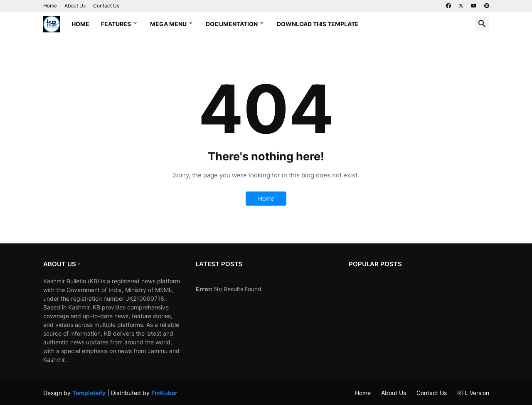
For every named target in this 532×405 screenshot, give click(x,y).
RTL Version (473, 393)
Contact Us (106, 6)
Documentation (232, 24)
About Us (75, 6)
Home (50, 6)
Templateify (89, 393)
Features (116, 24)
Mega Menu (168, 24)
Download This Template (318, 24)
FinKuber (164, 393)
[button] (482, 24)
